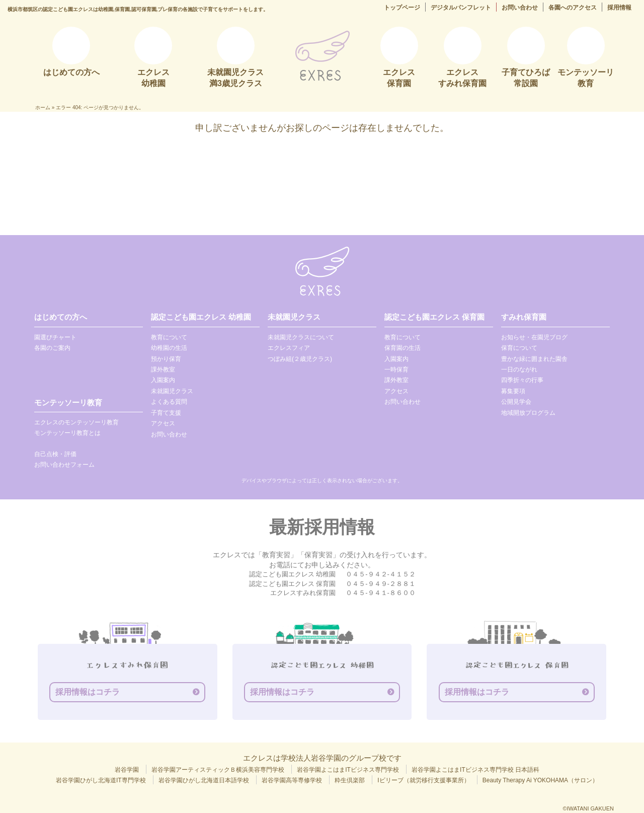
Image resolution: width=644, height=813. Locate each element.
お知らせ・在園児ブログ (534, 337)
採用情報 (619, 8)
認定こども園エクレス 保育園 (434, 317)
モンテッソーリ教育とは (67, 433)
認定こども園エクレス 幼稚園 (201, 317)
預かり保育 (166, 359)
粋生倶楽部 (350, 780)
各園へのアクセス (573, 8)
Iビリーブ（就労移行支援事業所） (423, 780)
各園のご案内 (52, 348)
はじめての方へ (61, 317)
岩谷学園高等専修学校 (292, 780)
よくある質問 (169, 402)
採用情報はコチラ (88, 692)
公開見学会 (516, 402)
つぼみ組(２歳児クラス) (300, 359)
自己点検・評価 (55, 454)
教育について (169, 337)
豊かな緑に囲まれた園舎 (534, 359)
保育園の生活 (403, 348)
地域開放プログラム (528, 413)
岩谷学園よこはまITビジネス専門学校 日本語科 (475, 770)
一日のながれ (519, 369)
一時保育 (396, 369)
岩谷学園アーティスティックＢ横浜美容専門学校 (218, 770)
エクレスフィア (289, 348)
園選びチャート (55, 337)
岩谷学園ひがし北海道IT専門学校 (101, 780)
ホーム (43, 107)
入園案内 (163, 380)
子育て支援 (166, 413)
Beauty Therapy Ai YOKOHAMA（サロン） (540, 780)
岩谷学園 (127, 770)
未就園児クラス (172, 391)
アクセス (163, 423)
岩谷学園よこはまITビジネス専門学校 (348, 770)
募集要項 (513, 391)
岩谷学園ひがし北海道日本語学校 (204, 780)
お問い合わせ (520, 8)
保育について (519, 348)
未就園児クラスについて (301, 337)
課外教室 (163, 369)
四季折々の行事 (522, 380)
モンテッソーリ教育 (68, 402)
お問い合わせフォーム (64, 465)
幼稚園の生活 (169, 348)
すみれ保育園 (524, 317)
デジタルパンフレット (461, 8)
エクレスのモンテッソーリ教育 (76, 422)
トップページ (402, 8)
